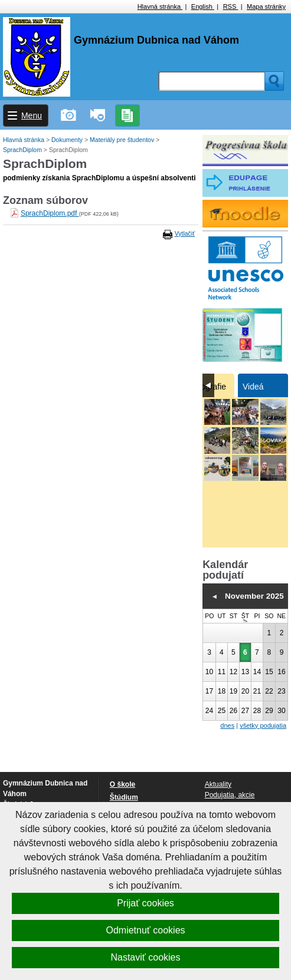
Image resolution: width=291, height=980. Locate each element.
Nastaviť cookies (145, 957)
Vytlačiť (185, 233)
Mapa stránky (266, 6)
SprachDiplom (23, 150)
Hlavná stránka (160, 6)
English (203, 6)
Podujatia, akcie (230, 795)
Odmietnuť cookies (145, 930)
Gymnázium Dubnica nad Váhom (156, 40)
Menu (32, 116)
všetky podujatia (263, 725)
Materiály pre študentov (123, 140)
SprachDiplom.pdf (50, 213)
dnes (227, 725)
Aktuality (218, 784)
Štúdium (124, 797)
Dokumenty (68, 140)
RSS (231, 6)
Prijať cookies (145, 903)
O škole (122, 784)
